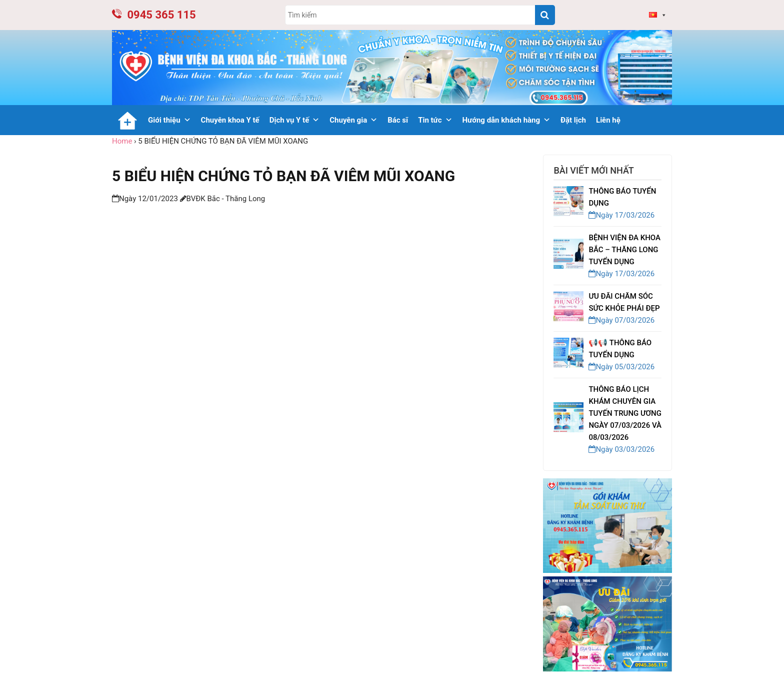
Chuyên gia (353, 120)
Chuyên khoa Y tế (230, 120)
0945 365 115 (154, 15)
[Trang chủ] (127, 120)
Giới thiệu (169, 120)
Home (122, 141)
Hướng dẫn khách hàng (507, 120)
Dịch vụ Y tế (295, 120)
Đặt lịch (573, 120)
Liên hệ (608, 120)
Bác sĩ (398, 120)
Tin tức (435, 120)
